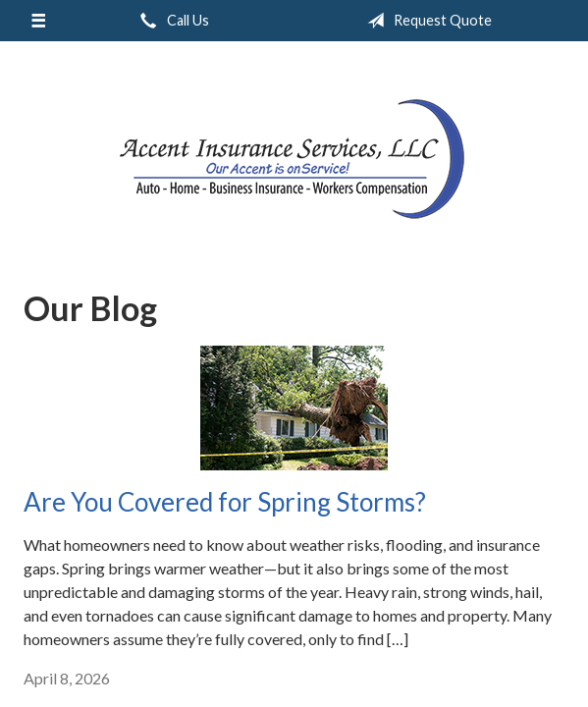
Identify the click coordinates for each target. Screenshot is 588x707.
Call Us (171, 21)
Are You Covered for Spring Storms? (225, 502)
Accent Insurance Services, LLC (294, 158)
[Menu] (38, 21)
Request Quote (426, 21)
